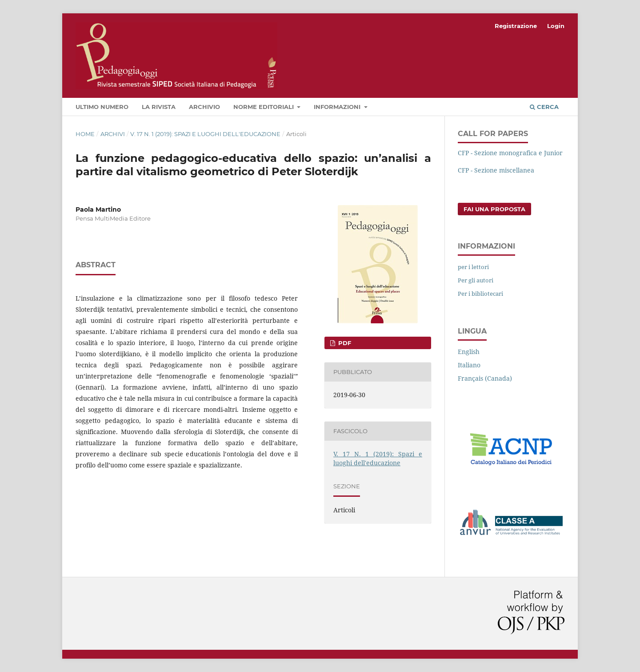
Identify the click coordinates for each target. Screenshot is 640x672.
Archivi (113, 134)
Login (556, 26)
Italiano (469, 365)
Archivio (204, 107)
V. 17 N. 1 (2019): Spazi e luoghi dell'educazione (205, 134)
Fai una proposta (494, 209)
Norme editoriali (264, 107)
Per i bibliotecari (480, 294)
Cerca (544, 107)
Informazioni (338, 107)
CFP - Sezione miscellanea (496, 170)
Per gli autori (476, 280)
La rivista (159, 107)
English (469, 352)
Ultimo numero (102, 107)
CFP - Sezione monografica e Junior (510, 153)
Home (85, 134)
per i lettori (473, 267)
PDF (344, 343)
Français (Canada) (485, 378)
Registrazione (516, 26)
